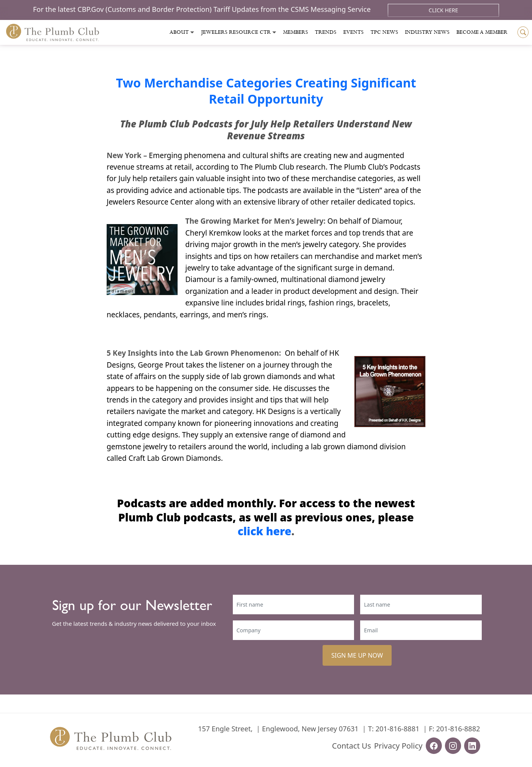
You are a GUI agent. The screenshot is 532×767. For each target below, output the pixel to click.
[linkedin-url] (472, 746)
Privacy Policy (398, 746)
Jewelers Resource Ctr (236, 32)
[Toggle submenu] (192, 32)
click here (264, 531)
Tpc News (384, 32)
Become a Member (482, 32)
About (179, 32)
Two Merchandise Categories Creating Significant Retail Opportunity (266, 91)
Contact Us (352, 746)
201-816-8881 (398, 729)
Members (296, 32)
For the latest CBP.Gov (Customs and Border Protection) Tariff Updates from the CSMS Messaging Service (203, 9)
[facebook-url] (434, 746)
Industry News (427, 32)
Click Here (444, 10)
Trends (326, 32)
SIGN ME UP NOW (357, 655)
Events (353, 32)
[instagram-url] (453, 746)
